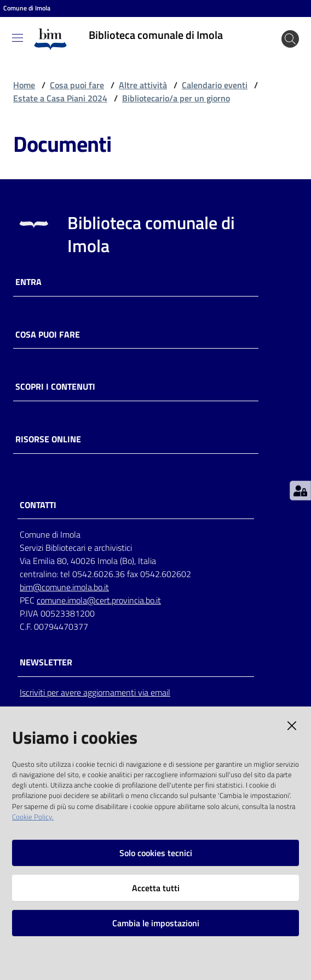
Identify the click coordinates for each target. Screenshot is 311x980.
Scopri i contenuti (55, 387)
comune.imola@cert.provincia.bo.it (99, 600)
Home (24, 85)
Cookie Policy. (33, 817)
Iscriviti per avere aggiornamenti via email (95, 692)
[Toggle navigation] (18, 38)
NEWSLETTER (46, 662)
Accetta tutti (156, 888)
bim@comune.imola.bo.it (64, 587)
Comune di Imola (27, 8)
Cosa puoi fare (77, 85)
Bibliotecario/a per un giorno (176, 98)
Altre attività (143, 85)
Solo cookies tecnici (156, 853)
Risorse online (48, 439)
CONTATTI (38, 505)
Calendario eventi (215, 85)
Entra (28, 282)
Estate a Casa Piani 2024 (60, 98)
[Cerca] (290, 39)
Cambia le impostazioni (156, 923)
